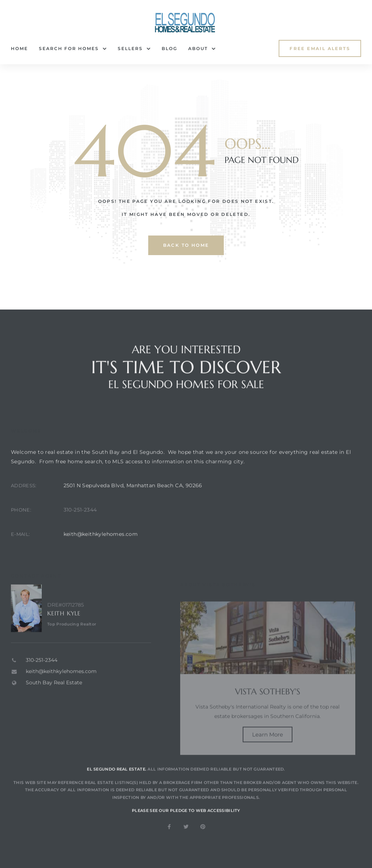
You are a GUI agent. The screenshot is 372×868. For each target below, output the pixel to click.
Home (19, 48)
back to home (186, 245)
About (202, 49)
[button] (320, 48)
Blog (169, 48)
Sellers (134, 49)
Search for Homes (73, 49)
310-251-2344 (80, 524)
